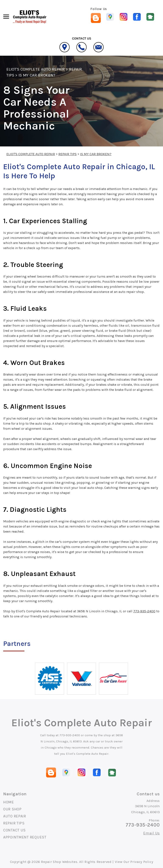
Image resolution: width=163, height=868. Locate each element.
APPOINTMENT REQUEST (25, 837)
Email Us (152, 833)
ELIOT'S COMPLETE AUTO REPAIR (36, 69)
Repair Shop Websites (59, 862)
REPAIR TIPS (67, 154)
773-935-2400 (144, 611)
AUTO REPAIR (15, 816)
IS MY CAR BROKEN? (37, 75)
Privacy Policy (142, 862)
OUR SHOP (12, 809)
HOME (9, 802)
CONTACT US (14, 830)
